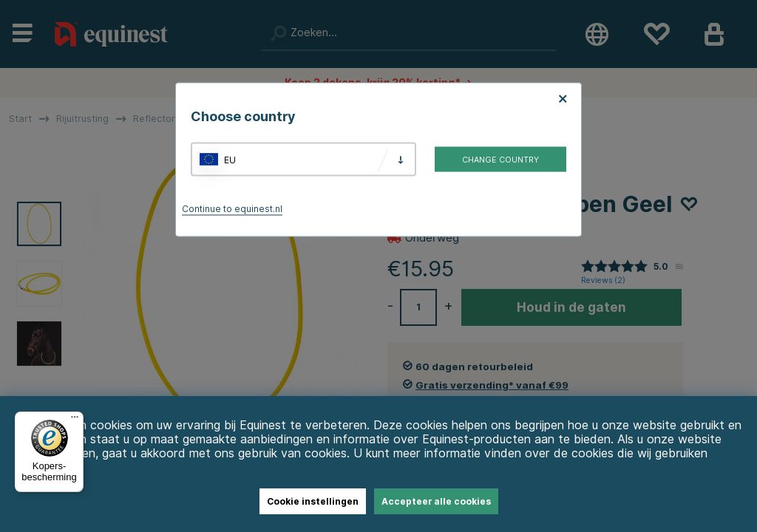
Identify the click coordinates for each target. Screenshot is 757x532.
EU (230, 159)
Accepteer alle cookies (436, 501)
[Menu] (75, 420)
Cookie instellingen (313, 501)
